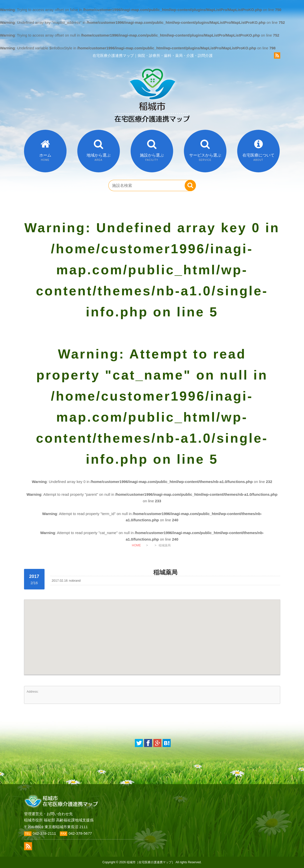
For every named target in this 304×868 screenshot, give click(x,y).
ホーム (45, 157)
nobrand (75, 581)
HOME (136, 545)
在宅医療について (258, 157)
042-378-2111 (44, 833)
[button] (152, 632)
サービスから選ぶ (205, 157)
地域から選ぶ (99, 157)
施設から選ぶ (152, 157)
